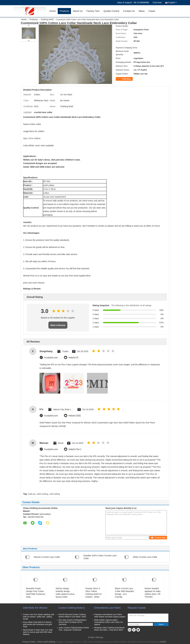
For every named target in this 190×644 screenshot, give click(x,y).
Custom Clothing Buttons (72, 608)
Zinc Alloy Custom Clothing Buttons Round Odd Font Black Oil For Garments (73, 622)
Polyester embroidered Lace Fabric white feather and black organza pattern (110, 616)
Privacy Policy (29, 642)
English (172, 3)
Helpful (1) (73, 358)
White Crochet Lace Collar (145, 557)
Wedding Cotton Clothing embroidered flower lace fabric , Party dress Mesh (109, 629)
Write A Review (58, 325)
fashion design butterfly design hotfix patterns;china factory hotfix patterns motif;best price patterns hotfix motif (65, 597)
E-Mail (91, 637)
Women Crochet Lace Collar (47, 557)
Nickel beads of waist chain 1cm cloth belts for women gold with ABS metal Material (38, 632)
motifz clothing (42, 494)
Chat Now (157, 3)
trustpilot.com (51, 358)
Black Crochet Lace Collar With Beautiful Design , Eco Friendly (124, 593)
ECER (163, 642)
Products (64, 11)
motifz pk (31, 494)
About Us (78, 11)
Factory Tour (93, 11)
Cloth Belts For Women (35, 608)
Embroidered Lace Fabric (107, 608)
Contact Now (158, 538)
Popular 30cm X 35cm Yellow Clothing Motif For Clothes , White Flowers (94, 594)
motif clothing (55, 494)
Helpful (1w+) (75, 449)
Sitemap (99, 637)
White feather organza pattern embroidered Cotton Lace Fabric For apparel (109, 622)
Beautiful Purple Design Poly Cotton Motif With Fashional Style (36, 593)
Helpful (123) (75, 416)
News (142, 11)
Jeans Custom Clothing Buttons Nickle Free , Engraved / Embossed (74, 629)
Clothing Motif (47, 19)
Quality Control (111, 11)
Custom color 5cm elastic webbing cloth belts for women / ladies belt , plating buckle (39, 617)
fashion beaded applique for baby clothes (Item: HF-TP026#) (153, 593)
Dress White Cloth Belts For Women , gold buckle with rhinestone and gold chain (38, 624)
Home (53, 11)
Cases (152, 11)
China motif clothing (46, 642)
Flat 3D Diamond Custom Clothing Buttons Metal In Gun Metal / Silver (72, 616)
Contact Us (129, 11)
